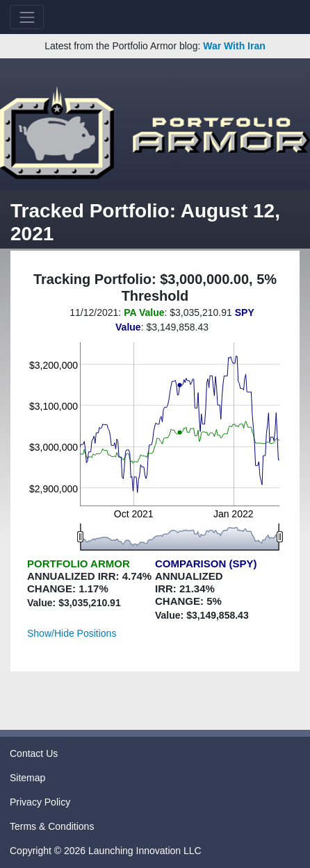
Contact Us (34, 753)
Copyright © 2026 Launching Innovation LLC (106, 851)
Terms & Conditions (52, 826)
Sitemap (27, 778)
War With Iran (234, 46)
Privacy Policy (40, 802)
